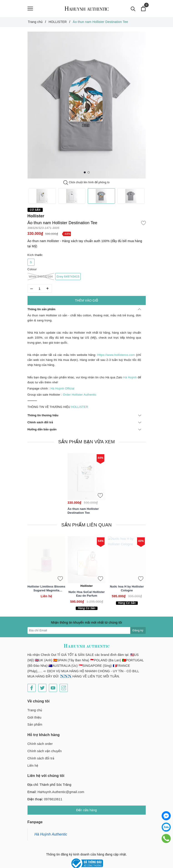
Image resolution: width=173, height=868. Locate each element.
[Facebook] (32, 684)
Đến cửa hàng (86, 807)
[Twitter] (42, 684)
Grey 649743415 (68, 277)
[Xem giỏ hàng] (144, 9)
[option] (87, 105)
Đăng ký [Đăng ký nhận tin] (138, 630)
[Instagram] (64, 684)
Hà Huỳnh (130, 377)
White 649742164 (41, 277)
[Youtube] (53, 684)
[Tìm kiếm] (133, 9)
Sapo (123, 863)
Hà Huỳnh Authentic (51, 831)
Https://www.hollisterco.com (116, 355)
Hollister (36, 216)
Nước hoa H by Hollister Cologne (127, 588)
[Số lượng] (40, 289)
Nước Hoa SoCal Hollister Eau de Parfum (86, 594)
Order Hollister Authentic (80, 395)
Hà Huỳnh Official (62, 388)
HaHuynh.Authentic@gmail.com (61, 789)
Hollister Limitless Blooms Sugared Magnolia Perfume (46, 589)
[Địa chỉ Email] (79, 630)
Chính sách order (40, 740)
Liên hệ (33, 762)
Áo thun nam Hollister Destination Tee (83, 511)
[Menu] (30, 9)
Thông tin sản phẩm (84, 309)
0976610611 (53, 796)
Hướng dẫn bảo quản (84, 430)
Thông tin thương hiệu (84, 415)
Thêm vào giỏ (86, 301)
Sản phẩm (35, 721)
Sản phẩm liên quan (86, 525)
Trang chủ (35, 707)
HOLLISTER (80, 407)
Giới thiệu (35, 714)
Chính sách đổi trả (84, 422)
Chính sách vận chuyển (45, 748)
